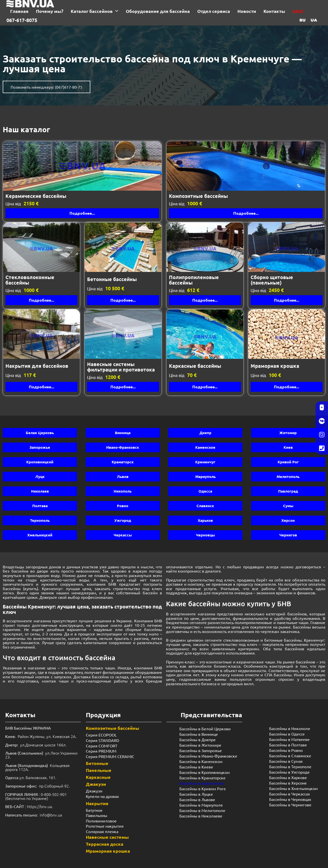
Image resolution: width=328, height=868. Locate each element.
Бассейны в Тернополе (290, 766)
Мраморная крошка (108, 851)
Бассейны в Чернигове (290, 805)
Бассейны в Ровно (286, 750)
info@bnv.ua (51, 815)
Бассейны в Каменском (201, 761)
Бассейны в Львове (197, 799)
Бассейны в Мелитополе (202, 810)
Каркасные (98, 777)
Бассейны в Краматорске (202, 778)
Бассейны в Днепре (197, 739)
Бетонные (97, 763)
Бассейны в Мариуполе (201, 805)
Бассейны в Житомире (200, 745)
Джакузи (96, 784)
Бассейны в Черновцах (290, 799)
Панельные (99, 770)
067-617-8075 (22, 20)
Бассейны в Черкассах (290, 794)
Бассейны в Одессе (287, 734)
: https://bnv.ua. (29, 806)
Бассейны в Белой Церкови (205, 729)
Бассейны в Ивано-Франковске (208, 756)
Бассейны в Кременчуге (202, 783)
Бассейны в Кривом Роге (203, 789)
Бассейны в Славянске (290, 756)
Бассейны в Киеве (196, 767)
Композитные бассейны (113, 728)
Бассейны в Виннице (199, 734)
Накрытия (97, 803)
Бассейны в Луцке (196, 794)
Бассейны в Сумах (286, 761)
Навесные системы (107, 837)
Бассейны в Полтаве (288, 745)
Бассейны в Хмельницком (294, 788)
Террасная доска (105, 844)
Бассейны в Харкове (288, 777)
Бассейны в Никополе (290, 728)
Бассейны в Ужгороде (289, 772)
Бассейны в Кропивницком (205, 772)
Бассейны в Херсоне (288, 783)
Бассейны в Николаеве (201, 816)
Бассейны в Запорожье (201, 750)
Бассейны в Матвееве (289, 739)
